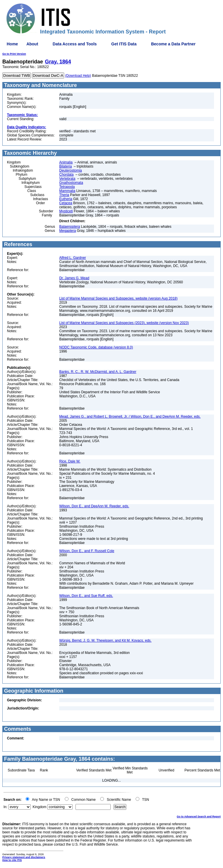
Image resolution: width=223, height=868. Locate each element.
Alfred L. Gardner (73, 258)
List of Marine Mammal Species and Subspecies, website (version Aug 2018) (118, 298)
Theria (64, 195)
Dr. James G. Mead (74, 278)
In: (5, 807)
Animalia (66, 162)
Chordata (66, 175)
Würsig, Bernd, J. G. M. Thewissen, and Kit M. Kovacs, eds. (105, 641)
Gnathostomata (71, 183)
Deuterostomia (71, 170)
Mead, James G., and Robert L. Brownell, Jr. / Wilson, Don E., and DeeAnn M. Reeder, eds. (130, 417)
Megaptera (68, 231)
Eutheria (66, 199)
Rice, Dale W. (70, 461)
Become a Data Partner (173, 44)
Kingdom (39, 807)
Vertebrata (67, 179)
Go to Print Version (14, 54)
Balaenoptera (70, 227)
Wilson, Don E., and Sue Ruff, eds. (86, 596)
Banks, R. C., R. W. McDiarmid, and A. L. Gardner (98, 372)
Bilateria (65, 166)
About (32, 44)
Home (12, 44)
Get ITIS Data (124, 44)
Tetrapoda (67, 187)
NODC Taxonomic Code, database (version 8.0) (96, 347)
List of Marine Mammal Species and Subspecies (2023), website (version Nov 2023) (124, 323)
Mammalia (67, 191)
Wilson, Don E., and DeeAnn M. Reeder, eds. (94, 506)
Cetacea (66, 203)
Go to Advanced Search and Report (199, 817)
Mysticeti (66, 211)
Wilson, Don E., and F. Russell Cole (87, 551)
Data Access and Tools (75, 44)
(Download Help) (78, 76)
